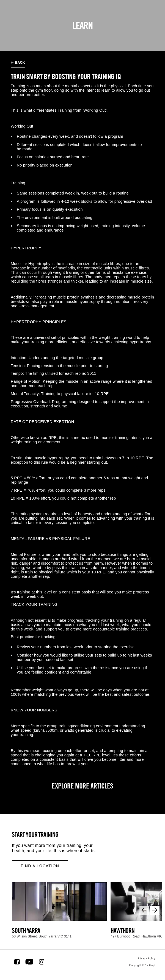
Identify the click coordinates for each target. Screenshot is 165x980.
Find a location (40, 866)
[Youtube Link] (29, 962)
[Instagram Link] (42, 962)
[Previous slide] (144, 910)
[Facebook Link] (17, 962)
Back (18, 63)
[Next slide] (155, 910)
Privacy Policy (146, 958)
